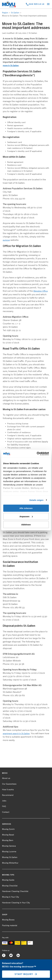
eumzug (6, 240)
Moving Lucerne (9, 852)
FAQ (4, 806)
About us (6, 778)
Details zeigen (36, 500)
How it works (8, 790)
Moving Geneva (9, 846)
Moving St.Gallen (10, 857)
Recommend (8, 795)
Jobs (4, 801)
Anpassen (26, 516)
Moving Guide (8, 880)
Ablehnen (26, 525)
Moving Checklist (10, 886)
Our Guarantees (9, 784)
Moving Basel (8, 835)
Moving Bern (8, 840)
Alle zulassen (26, 508)
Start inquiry (26, 974)
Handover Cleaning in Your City (16, 903)
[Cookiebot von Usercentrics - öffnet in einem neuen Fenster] (37, 454)
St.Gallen (15, 13)
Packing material (10, 926)
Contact (6, 812)
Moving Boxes (8, 920)
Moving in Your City (11, 897)
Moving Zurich (8, 829)
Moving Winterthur (10, 863)
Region (5, 13)
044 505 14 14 (37, 4)
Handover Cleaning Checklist (15, 891)
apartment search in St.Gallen (16, 734)
